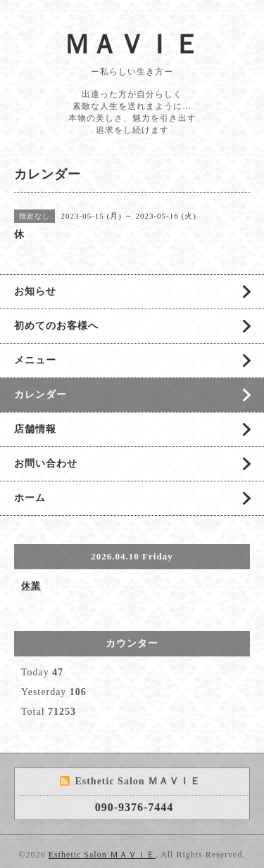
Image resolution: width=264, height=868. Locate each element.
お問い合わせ (46, 464)
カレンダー (40, 395)
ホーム (30, 498)
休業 (31, 586)
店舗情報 (35, 429)
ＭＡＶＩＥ (132, 44)
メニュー (35, 360)
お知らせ (35, 291)
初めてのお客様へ (56, 326)
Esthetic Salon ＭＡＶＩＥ (102, 855)
